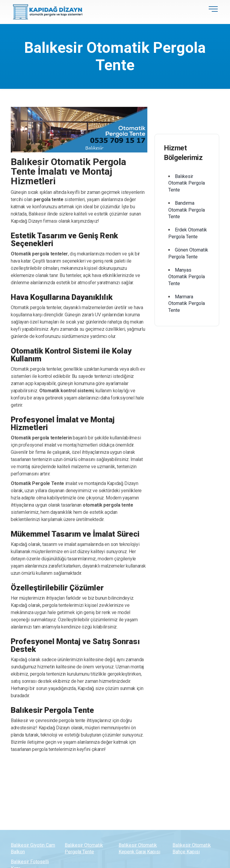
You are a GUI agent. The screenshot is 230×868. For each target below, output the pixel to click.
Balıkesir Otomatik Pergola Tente (187, 183)
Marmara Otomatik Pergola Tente (187, 303)
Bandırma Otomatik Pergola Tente (187, 210)
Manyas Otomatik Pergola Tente (187, 277)
